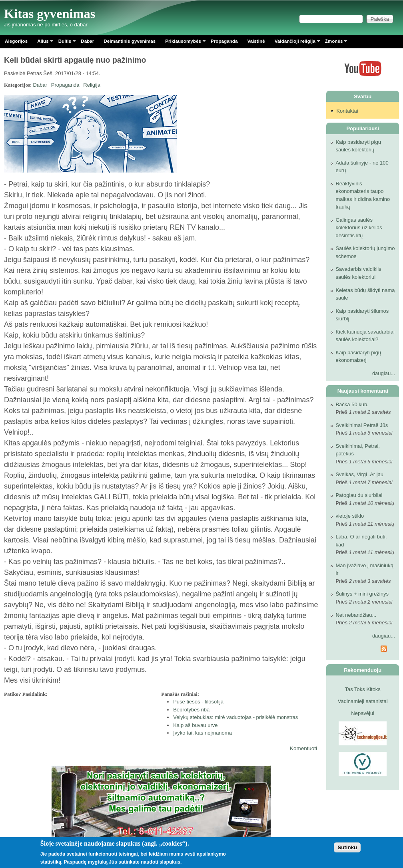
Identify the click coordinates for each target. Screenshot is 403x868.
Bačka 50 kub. (352, 404)
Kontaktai (347, 111)
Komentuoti (303, 748)
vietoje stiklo (350, 516)
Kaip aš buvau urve (195, 725)
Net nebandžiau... (356, 615)
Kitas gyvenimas (50, 14)
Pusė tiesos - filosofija (198, 702)
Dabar (87, 41)
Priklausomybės (183, 43)
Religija (92, 85)
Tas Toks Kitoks (363, 689)
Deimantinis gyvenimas (130, 41)
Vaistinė (256, 41)
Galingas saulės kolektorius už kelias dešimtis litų (359, 228)
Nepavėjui (363, 713)
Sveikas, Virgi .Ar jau (359, 474)
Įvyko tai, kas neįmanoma (202, 733)
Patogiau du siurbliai (359, 495)
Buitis (65, 43)
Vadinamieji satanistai (363, 701)
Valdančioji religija (295, 43)
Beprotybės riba (191, 710)
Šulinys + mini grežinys (362, 594)
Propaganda (224, 41)
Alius (43, 43)
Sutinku (347, 847)
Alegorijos (16, 41)
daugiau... (384, 373)
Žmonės (334, 43)
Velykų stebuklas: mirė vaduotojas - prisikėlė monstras (235, 717)
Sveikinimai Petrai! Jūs (362, 425)
